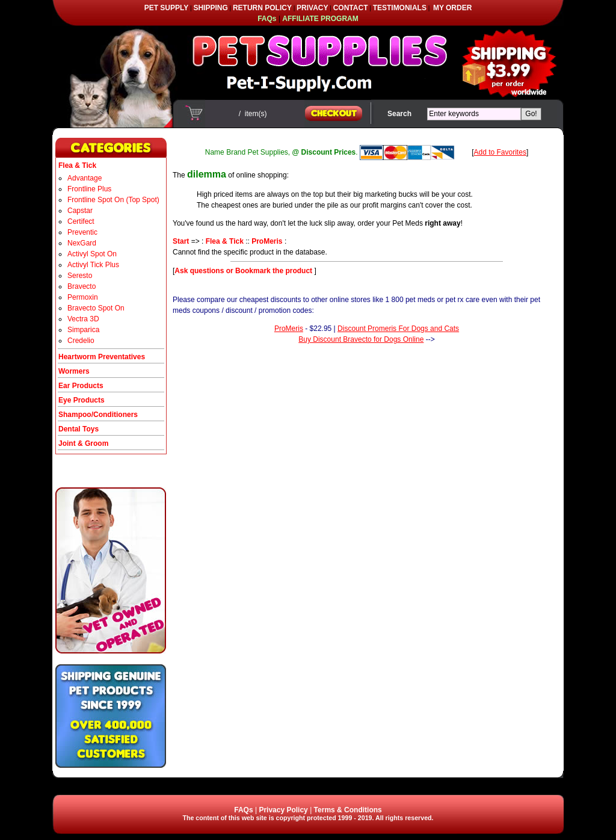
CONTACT (351, 8)
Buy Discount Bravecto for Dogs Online (361, 339)
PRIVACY (312, 8)
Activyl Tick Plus (93, 265)
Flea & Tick (225, 241)
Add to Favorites (500, 152)
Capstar (80, 211)
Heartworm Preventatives (102, 357)
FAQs (243, 810)
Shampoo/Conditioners (98, 415)
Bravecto (82, 286)
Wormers (74, 371)
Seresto (80, 276)
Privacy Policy (283, 810)
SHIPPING (210, 8)
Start (181, 241)
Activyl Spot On (92, 254)
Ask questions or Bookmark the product (244, 271)
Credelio (81, 341)
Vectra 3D (83, 319)
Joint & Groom (83, 443)
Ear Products (81, 386)
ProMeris (267, 241)
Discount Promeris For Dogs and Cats (398, 329)
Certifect (81, 221)
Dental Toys (79, 429)
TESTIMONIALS (400, 8)
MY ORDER (452, 8)
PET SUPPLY (167, 8)
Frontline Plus (89, 189)
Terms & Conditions (348, 810)
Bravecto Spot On (96, 308)
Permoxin (83, 297)
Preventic (82, 232)
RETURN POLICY (262, 8)
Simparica (83, 330)
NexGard (82, 243)
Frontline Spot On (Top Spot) (113, 200)
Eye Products (82, 400)
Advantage (85, 178)
